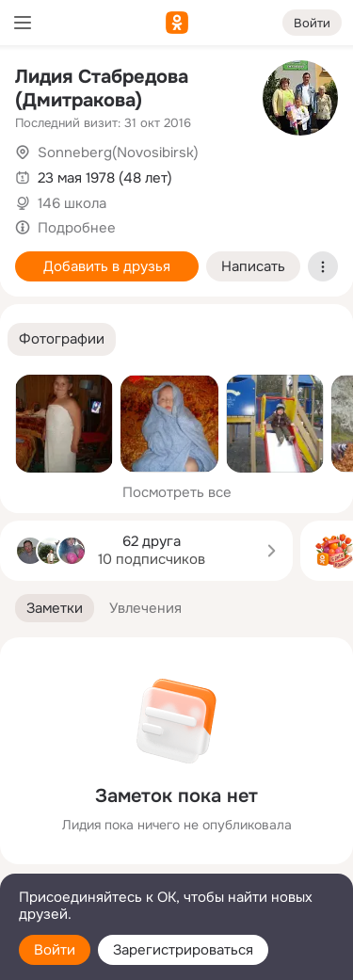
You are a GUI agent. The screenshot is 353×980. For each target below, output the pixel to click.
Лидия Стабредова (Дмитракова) (102, 88)
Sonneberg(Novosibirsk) (118, 153)
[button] (62, 339)
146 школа (72, 203)
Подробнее (77, 228)
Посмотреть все (177, 492)
